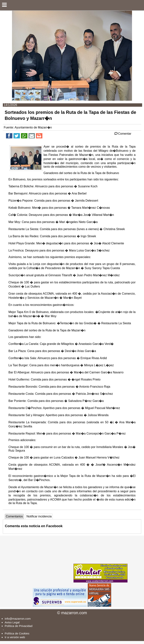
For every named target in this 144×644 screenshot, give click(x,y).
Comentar (123, 134)
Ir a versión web (15, 637)
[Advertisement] (45, 559)
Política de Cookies (17, 633)
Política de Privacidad (19, 626)
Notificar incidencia (39, 516)
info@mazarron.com (18, 619)
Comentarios (14, 516)
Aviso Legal (12, 622)
